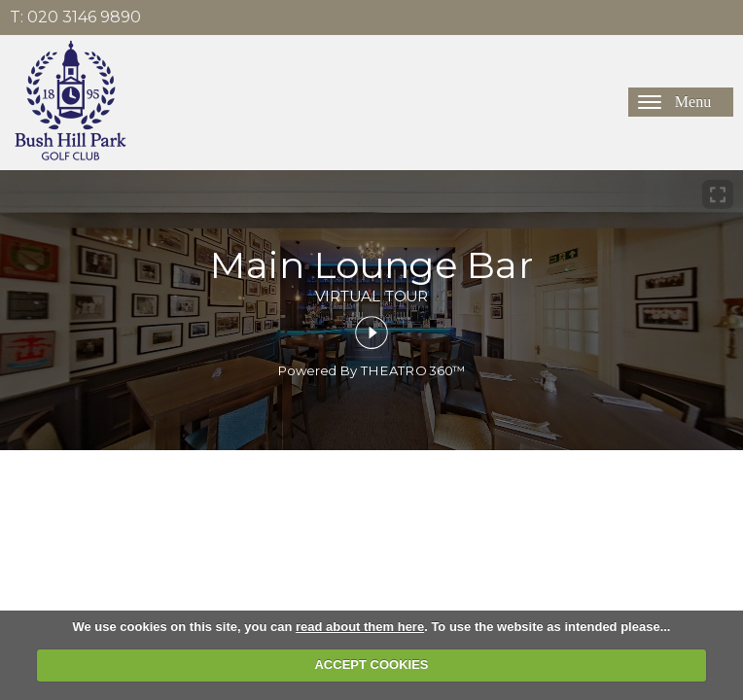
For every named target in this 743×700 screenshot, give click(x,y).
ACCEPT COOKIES (371, 665)
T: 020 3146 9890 (75, 17)
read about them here (360, 627)
